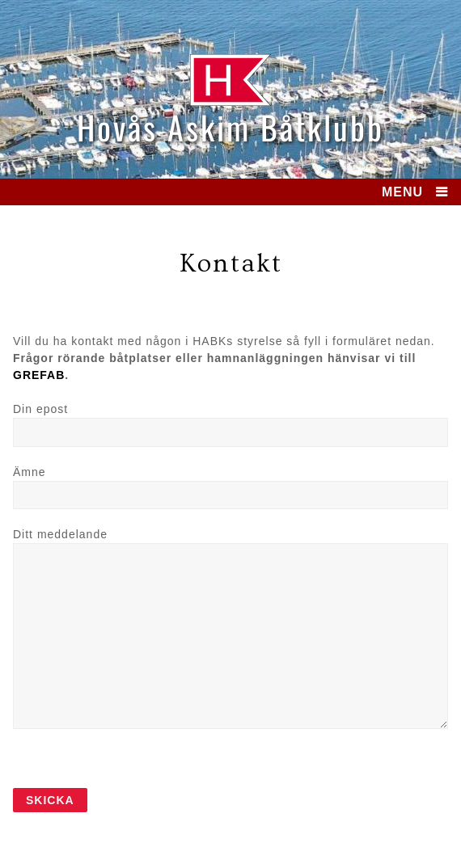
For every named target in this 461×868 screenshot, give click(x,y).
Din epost (40, 409)
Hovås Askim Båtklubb (230, 127)
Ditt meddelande (60, 534)
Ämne (30, 472)
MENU (402, 192)
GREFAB (39, 375)
